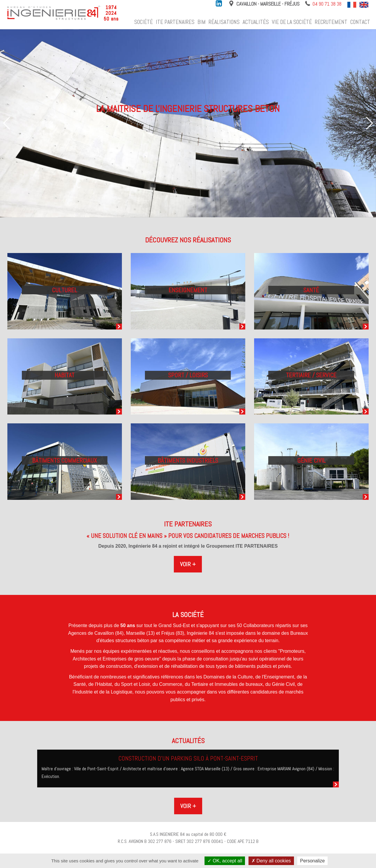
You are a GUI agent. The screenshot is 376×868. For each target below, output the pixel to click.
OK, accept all (225, 861)
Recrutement (331, 22)
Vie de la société (292, 22)
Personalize (313, 861)
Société (144, 22)
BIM (202, 22)
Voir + (188, 564)
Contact (360, 22)
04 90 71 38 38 (327, 4)
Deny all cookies (271, 861)
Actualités (256, 22)
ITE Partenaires (175, 22)
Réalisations (224, 22)
